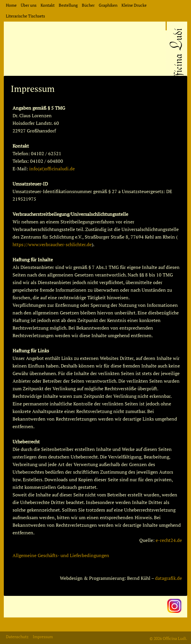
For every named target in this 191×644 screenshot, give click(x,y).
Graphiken (108, 5)
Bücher (88, 5)
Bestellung (68, 5)
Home (11, 5)
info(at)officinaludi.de (52, 169)
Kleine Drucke (134, 5)
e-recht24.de (169, 540)
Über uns (29, 5)
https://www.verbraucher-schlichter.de (52, 244)
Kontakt (48, 5)
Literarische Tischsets (25, 16)
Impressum (43, 637)
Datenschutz (17, 637)
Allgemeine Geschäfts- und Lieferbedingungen (61, 555)
